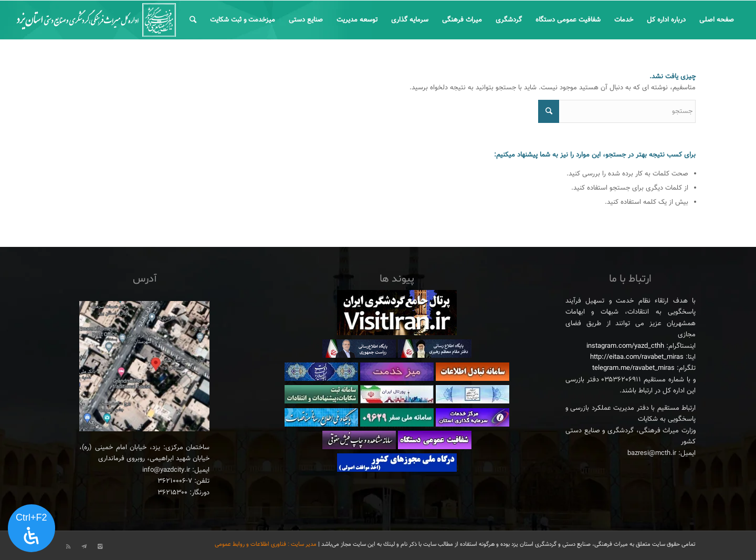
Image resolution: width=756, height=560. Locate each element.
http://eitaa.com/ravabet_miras (637, 357)
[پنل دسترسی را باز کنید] (31, 528)
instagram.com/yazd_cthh (625, 346)
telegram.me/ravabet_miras (633, 368)
